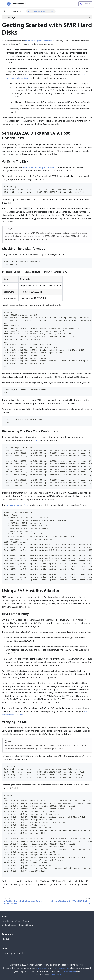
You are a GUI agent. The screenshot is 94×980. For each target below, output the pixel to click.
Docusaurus (56, 974)
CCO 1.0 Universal (68, 971)
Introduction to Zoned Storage (16, 921)
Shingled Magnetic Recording (39, 41)
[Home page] (4, 11)
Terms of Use (41, 968)
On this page (9, 17)
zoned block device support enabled (39, 167)
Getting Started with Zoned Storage (18, 925)
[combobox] (85, 4)
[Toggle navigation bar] (4, 4)
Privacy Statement (60, 968)
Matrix (6, 939)
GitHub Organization (13, 953)
